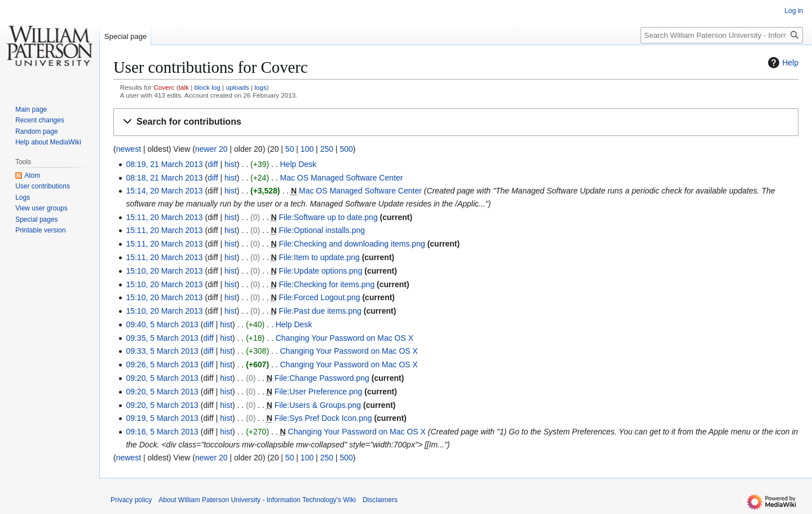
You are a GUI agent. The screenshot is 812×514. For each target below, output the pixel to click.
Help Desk (299, 164)
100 (307, 149)
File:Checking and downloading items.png (352, 244)
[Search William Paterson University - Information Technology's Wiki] (722, 35)
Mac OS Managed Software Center (342, 178)
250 (327, 149)
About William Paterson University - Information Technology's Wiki (257, 500)
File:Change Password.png (322, 378)
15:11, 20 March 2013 (164, 217)
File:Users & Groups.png (318, 405)
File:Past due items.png (320, 311)
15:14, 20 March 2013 (164, 191)
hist (231, 164)
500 (346, 149)
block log (207, 87)
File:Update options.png (321, 271)
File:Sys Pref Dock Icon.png (323, 418)
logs (261, 87)
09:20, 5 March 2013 (162, 378)
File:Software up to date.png (328, 217)
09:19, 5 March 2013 (162, 418)
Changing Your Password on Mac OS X (345, 338)
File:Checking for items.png (327, 284)
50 (290, 149)
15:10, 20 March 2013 (164, 271)
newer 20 (211, 149)
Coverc (164, 87)
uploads (237, 87)
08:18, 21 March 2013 (164, 178)
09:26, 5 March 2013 (162, 364)
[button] (456, 122)
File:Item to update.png (319, 257)
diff (213, 164)
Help (782, 63)
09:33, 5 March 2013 (162, 351)
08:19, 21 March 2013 (164, 164)
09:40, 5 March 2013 (162, 324)
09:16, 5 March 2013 (162, 432)
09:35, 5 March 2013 (162, 338)
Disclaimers (380, 500)
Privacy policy (131, 500)
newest (129, 149)
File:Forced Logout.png (320, 297)
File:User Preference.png (319, 392)
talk (184, 87)
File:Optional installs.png (322, 230)
